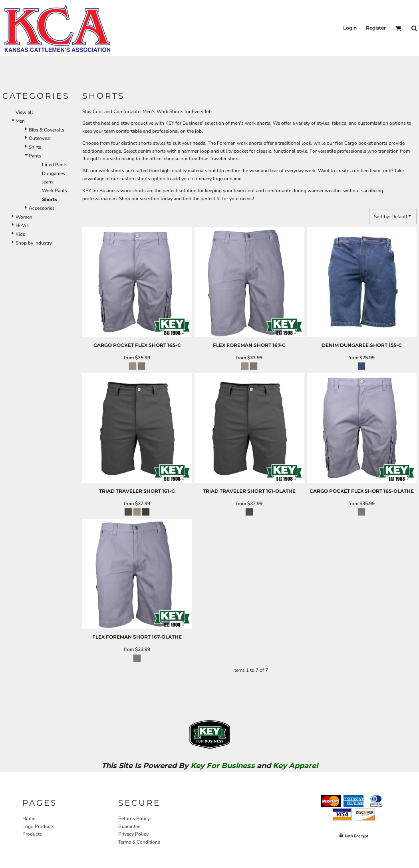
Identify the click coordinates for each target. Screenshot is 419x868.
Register (376, 28)
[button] (398, 28)
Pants (35, 156)
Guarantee (129, 826)
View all (24, 112)
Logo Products (38, 826)
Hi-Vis (22, 225)
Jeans (48, 182)
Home (29, 818)
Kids (20, 234)
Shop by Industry (34, 243)
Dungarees (54, 173)
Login (350, 28)
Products (32, 834)
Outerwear (40, 138)
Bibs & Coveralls (47, 130)
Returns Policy (134, 818)
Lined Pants (55, 165)
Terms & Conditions (139, 842)
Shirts (35, 147)
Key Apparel (295, 766)
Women (24, 217)
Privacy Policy (133, 834)
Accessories (42, 208)
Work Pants (55, 191)
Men (20, 121)
